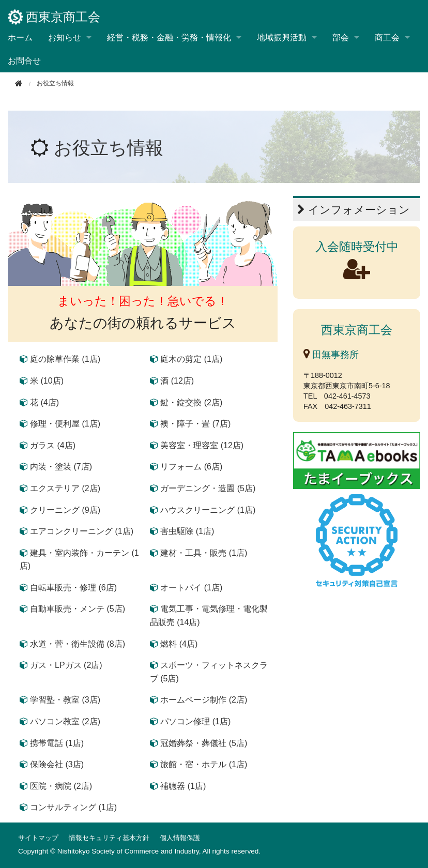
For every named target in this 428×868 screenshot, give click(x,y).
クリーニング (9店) (65, 510)
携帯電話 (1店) (57, 743)
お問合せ (24, 61)
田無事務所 (331, 355)
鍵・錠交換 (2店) (191, 402)
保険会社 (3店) (57, 764)
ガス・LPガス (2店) (66, 665)
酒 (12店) (177, 381)
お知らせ (65, 37)
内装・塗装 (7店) (61, 467)
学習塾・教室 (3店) (65, 700)
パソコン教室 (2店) (65, 721)
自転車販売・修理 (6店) (73, 588)
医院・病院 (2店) (61, 786)
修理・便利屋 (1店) (65, 424)
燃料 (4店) (179, 644)
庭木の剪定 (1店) (191, 359)
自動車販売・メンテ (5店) (78, 609)
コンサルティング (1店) (73, 807)
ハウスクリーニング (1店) (208, 510)
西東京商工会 (54, 17)
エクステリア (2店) (65, 488)
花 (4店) (44, 402)
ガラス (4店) (53, 445)
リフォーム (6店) (191, 467)
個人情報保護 (180, 838)
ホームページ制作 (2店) (204, 700)
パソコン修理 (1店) (195, 721)
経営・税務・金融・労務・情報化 (169, 37)
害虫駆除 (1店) (187, 531)
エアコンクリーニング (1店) (82, 531)
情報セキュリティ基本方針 (109, 838)
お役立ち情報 (109, 148)
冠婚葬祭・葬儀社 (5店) (204, 743)
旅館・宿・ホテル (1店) (204, 764)
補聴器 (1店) (183, 786)
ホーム (20, 37)
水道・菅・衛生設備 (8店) (78, 644)
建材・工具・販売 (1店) (204, 553)
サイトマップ (38, 838)
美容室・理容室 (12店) (202, 445)
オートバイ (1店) (191, 588)
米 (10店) (47, 381)
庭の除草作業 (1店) (65, 359)
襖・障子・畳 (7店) (195, 424)
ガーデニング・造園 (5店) (208, 488)
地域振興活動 (282, 37)
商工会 (387, 37)
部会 (341, 37)
